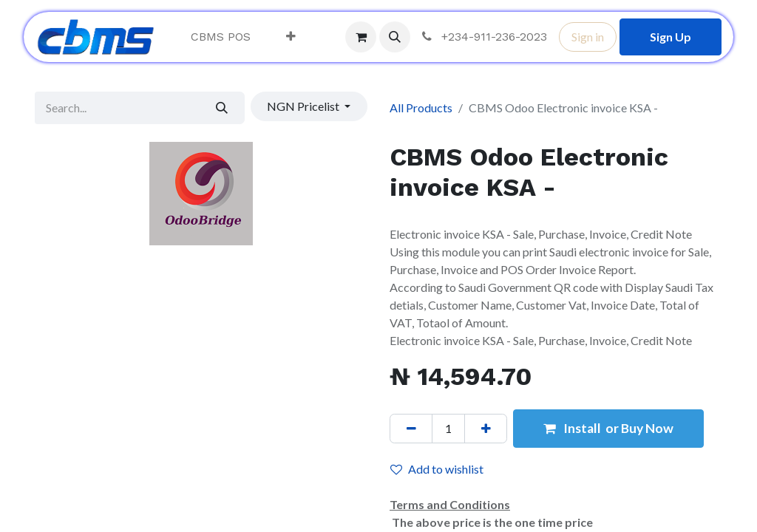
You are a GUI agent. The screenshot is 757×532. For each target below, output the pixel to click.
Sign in (588, 37)
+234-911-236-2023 (483, 37)
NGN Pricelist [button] (304, 106)
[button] (395, 37)
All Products (421, 108)
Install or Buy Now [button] (608, 428)
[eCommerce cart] (361, 37)
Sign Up (671, 37)
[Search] (222, 108)
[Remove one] (411, 429)
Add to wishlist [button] (437, 469)
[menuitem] (221, 37)
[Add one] (486, 429)
